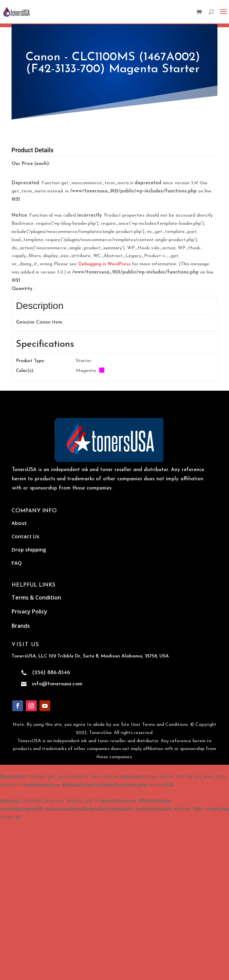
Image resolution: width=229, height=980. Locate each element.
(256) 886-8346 (51, 673)
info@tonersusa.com (57, 684)
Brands (21, 626)
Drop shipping (29, 549)
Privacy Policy (29, 611)
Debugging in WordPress (104, 264)
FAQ (17, 563)
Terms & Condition (36, 597)
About (19, 523)
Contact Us (25, 536)
